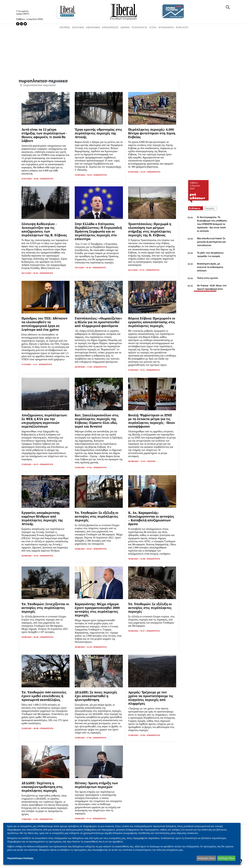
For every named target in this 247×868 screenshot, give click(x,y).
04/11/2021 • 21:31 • (137, 270)
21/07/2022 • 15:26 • (31, 179)
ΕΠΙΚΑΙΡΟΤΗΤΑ (47, 179)
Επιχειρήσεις (110, 27)
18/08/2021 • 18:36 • (31, 637)
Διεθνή (125, 27)
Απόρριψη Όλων (206, 858)
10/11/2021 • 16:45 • (84, 268)
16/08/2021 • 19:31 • (137, 631)
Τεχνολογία (139, 27)
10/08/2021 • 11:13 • (84, 819)
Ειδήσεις (195, 208)
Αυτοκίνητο (166, 27)
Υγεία (153, 27)
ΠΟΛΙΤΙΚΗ (151, 461)
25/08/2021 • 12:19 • (31, 556)
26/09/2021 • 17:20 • (84, 367)
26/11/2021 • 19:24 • (31, 273)
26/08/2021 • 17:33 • (138, 461)
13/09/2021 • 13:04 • (84, 467)
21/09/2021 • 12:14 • (137, 370)
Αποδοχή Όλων (226, 858)
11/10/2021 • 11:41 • (30, 364)
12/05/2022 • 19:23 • (84, 175)
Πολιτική (78, 27)
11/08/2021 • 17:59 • (31, 819)
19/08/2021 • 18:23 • (84, 549)
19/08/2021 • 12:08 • (138, 559)
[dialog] (122, 844)
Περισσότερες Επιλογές (20, 858)
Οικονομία (93, 27)
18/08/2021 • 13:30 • (84, 647)
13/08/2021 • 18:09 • (31, 728)
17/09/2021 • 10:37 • (31, 464)
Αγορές (210, 208)
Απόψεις (65, 27)
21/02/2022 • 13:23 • (138, 172)
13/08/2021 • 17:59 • (84, 738)
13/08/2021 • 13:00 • (138, 735)
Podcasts (182, 27)
